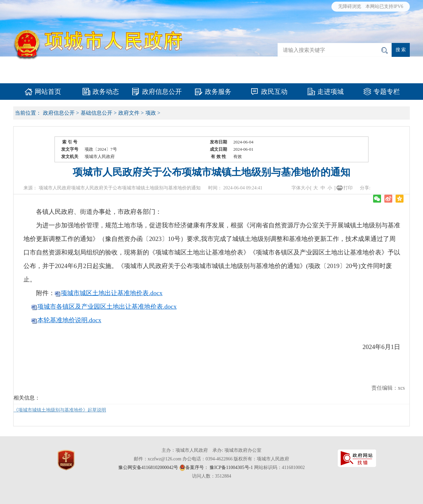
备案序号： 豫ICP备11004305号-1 (219, 467)
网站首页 (48, 92)
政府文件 (129, 113)
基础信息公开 (96, 113)
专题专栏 (387, 92)
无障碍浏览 (350, 6)
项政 (151, 113)
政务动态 (106, 92)
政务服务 (218, 92)
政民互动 (274, 92)
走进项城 (330, 92)
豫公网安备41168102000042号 (148, 467)
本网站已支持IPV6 (384, 6)
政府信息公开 (162, 92)
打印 (348, 188)
